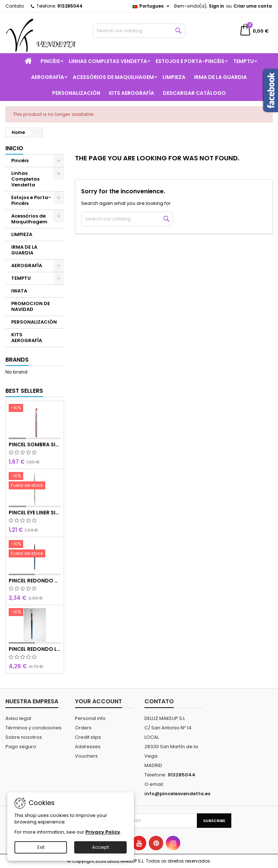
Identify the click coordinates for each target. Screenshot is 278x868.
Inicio (14, 148)
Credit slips (88, 737)
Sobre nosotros (24, 737)
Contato (15, 6)
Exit (41, 847)
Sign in (216, 6)
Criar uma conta (253, 6)
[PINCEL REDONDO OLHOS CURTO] (35, 549)
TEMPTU (243, 61)
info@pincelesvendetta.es (177, 794)
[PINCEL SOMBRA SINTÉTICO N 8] (35, 409)
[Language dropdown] (152, 6)
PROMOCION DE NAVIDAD (31, 306)
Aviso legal (18, 718)
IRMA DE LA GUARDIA (220, 77)
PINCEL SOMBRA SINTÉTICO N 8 (35, 444)
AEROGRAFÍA (48, 77)
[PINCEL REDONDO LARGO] (35, 613)
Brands (17, 360)
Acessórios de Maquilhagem (113, 77)
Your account (98, 701)
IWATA (19, 291)
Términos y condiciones (33, 728)
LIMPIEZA (174, 77)
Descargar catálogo (194, 93)
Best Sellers (24, 391)
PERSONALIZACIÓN (76, 93)
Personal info (90, 718)
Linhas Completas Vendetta (108, 61)
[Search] (139, 31)
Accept (100, 847)
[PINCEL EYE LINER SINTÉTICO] (35, 481)
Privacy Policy (103, 832)
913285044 (70, 6)
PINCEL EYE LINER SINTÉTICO (35, 513)
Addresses (88, 747)
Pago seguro (21, 747)
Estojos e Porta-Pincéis (190, 61)
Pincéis (50, 61)
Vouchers (86, 756)
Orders (83, 728)
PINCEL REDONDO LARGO (35, 649)
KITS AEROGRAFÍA (132, 93)
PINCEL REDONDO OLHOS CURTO (35, 581)
